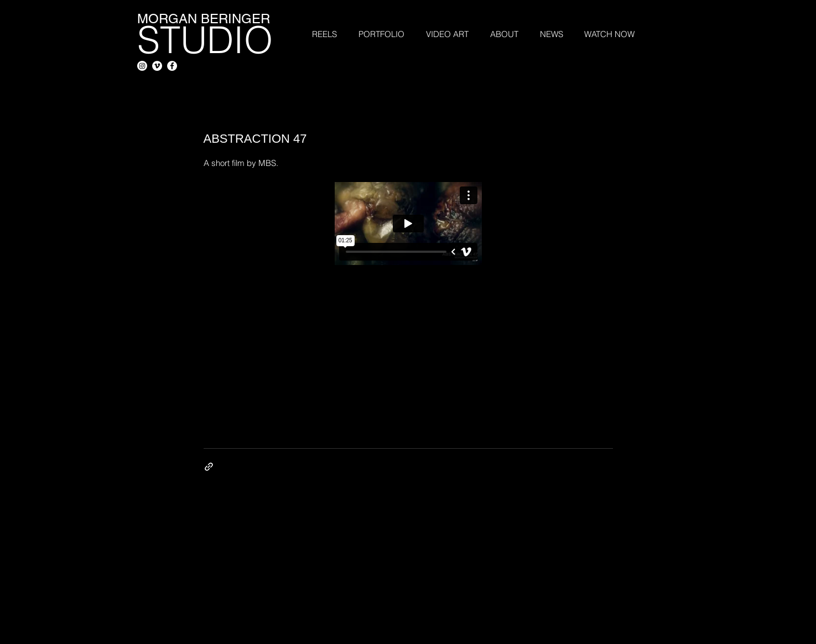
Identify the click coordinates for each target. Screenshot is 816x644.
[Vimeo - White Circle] (157, 66)
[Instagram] (142, 66)
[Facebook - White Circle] (172, 66)
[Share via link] (209, 467)
